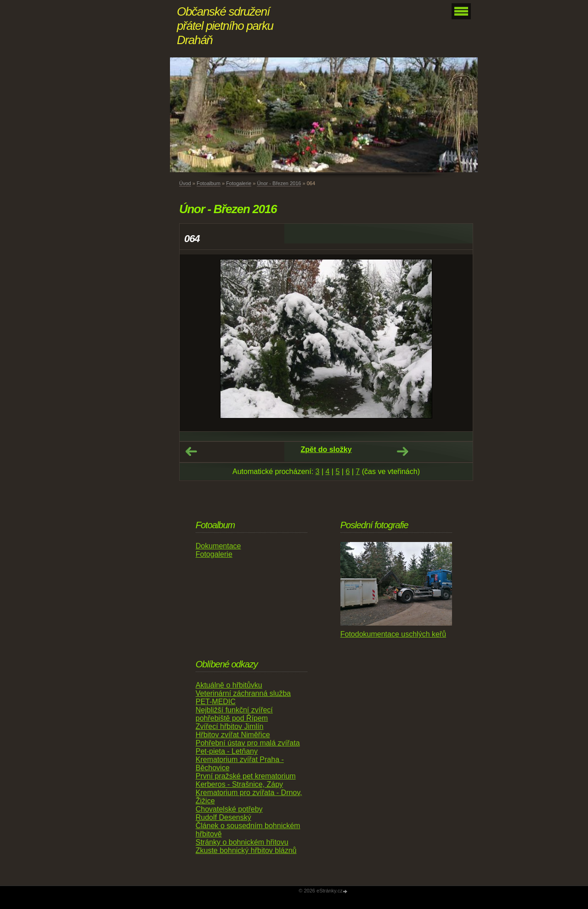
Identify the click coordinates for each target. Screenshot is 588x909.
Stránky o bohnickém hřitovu (242, 842)
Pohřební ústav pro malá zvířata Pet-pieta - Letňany (248, 747)
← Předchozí (191, 452)
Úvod (185, 183)
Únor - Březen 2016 (279, 183)
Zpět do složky (326, 449)
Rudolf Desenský (223, 817)
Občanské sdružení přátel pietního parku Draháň (225, 26)
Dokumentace (218, 546)
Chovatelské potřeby (229, 809)
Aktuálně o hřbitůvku (229, 685)
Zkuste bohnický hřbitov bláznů (246, 850)
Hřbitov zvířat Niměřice (233, 735)
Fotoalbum (209, 183)
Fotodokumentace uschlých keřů (393, 634)
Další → (402, 452)
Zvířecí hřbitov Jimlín (230, 726)
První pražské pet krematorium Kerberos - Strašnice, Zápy (246, 780)
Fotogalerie (239, 183)
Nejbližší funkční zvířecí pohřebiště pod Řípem (234, 714)
